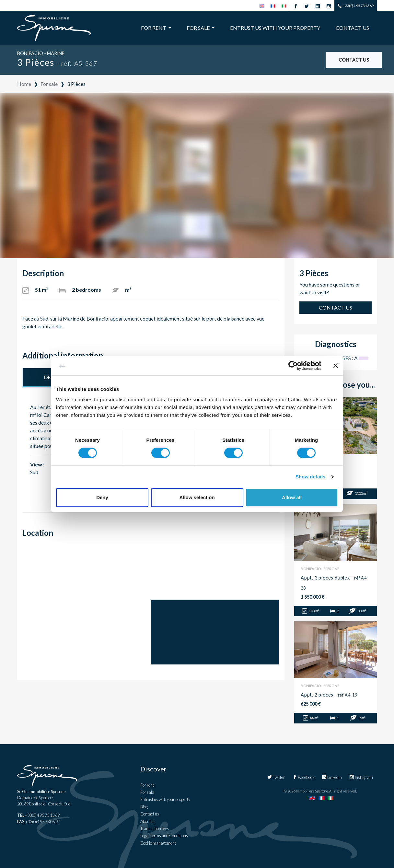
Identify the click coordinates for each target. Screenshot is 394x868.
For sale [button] (199, 28)
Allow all (292, 497)
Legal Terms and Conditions (164, 836)
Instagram (361, 777)
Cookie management (158, 843)
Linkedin (332, 777)
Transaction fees (155, 828)
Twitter (276, 777)
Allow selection (197, 497)
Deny (102, 497)
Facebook (303, 777)
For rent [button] (154, 28)
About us (148, 821)
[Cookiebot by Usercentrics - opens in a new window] (293, 366)
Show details (311, 477)
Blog (144, 807)
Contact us (352, 28)
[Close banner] (336, 366)
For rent (147, 785)
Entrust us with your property (275, 28)
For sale (147, 792)
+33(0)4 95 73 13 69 (355, 6)
